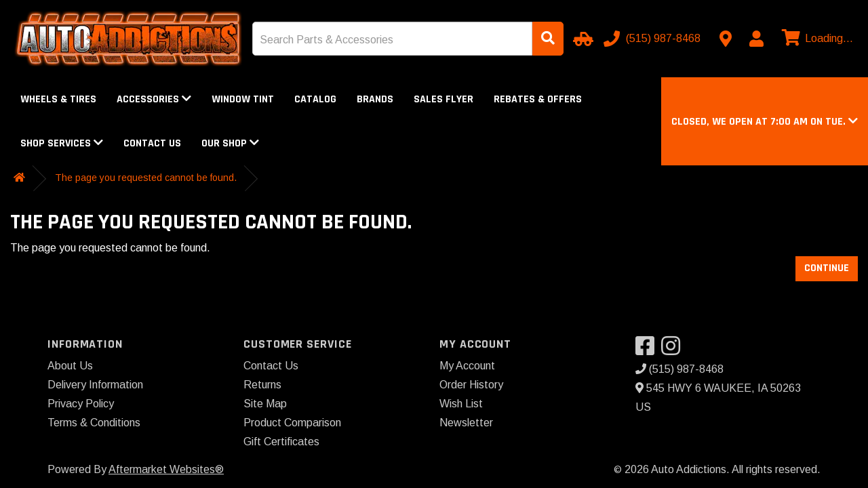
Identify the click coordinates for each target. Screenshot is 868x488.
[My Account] (756, 39)
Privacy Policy (81, 404)
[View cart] (816, 39)
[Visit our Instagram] (674, 350)
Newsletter (466, 423)
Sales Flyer (443, 99)
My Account (467, 366)
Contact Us (152, 143)
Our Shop (230, 143)
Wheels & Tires (58, 99)
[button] (765, 122)
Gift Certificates (281, 442)
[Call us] (653, 39)
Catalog (315, 99)
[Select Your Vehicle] (581, 39)
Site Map (265, 404)
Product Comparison (292, 423)
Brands (375, 99)
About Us (70, 366)
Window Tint (243, 99)
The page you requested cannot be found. (146, 178)
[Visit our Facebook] (648, 350)
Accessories (154, 99)
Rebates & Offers (538, 99)
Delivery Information (95, 385)
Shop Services (62, 143)
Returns (262, 385)
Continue (827, 268)
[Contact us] (726, 39)
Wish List (461, 404)
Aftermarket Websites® (166, 469)
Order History (471, 385)
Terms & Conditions (94, 423)
